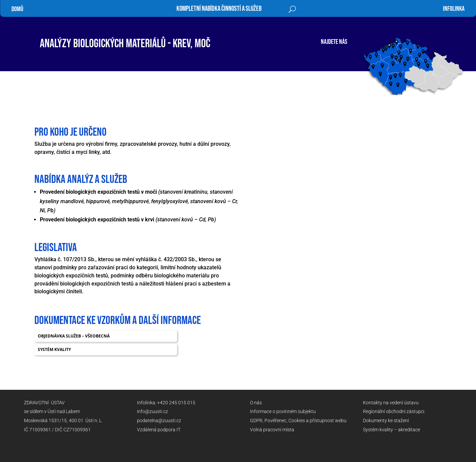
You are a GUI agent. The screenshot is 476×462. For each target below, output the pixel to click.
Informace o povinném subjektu (283, 411)
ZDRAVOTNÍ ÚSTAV (44, 403)
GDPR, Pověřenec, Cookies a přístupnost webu (298, 420)
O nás (256, 403)
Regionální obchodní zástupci (394, 411)
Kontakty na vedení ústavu (391, 403)
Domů (17, 9)
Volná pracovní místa (272, 430)
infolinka (454, 9)
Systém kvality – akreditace (391, 430)
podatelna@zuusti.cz (159, 420)
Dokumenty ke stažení (386, 420)
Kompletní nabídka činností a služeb (219, 10)
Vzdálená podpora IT (159, 430)
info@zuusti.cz (152, 411)
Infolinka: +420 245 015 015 (166, 403)
